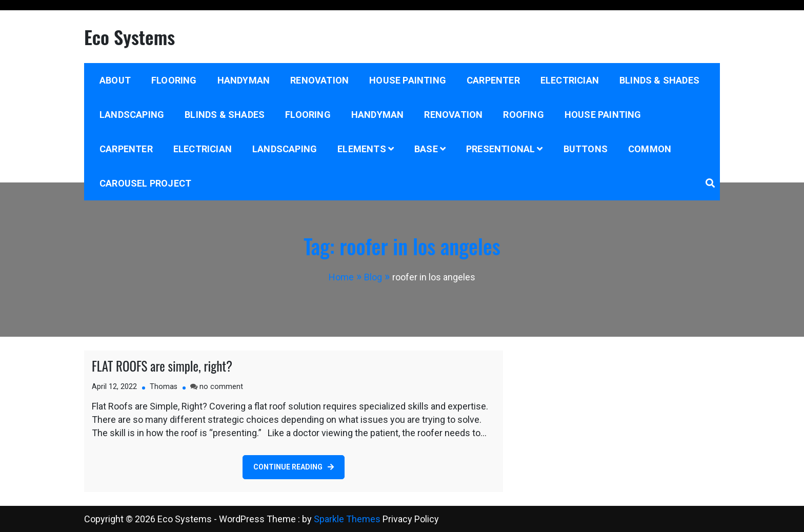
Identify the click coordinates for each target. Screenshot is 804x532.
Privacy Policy (411, 519)
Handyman (244, 80)
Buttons (586, 149)
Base (426, 149)
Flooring (174, 80)
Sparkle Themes (347, 519)
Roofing (523, 115)
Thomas (164, 387)
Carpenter (493, 80)
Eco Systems (129, 37)
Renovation (319, 80)
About (115, 80)
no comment (221, 387)
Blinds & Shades (659, 80)
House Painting (408, 80)
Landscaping (132, 115)
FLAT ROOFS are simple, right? (162, 366)
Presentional (500, 149)
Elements (362, 149)
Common (650, 149)
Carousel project (145, 183)
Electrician (570, 80)
